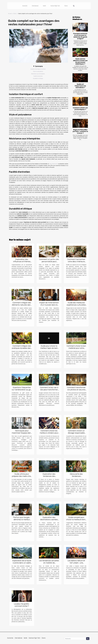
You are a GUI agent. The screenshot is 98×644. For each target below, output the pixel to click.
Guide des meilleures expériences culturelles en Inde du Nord (76, 305)
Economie (25, 6)
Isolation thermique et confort (38, 69)
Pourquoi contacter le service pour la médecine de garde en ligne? (80, 36)
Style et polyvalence (38, 71)
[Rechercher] (75, 639)
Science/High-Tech (55, 6)
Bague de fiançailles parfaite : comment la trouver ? (80, 131)
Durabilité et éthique (38, 78)
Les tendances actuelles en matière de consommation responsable (49, 564)
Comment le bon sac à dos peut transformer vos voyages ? (49, 390)
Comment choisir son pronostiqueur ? (80, 109)
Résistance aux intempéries (38, 74)
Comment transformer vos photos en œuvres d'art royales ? (76, 390)
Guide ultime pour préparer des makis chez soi (22, 476)
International (35, 6)
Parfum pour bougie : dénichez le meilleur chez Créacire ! (22, 520)
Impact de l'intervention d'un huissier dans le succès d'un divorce (49, 305)
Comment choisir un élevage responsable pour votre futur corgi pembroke (76, 434)
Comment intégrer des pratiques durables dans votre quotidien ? (22, 348)
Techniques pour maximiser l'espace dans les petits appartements (22, 433)
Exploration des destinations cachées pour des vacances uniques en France (49, 521)
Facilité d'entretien (38, 76)
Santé (44, 6)
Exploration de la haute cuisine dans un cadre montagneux (22, 563)
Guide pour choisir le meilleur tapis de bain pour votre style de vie (49, 348)
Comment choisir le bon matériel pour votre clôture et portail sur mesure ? (76, 349)
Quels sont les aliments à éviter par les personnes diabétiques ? (80, 61)
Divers (66, 6)
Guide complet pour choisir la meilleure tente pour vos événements (76, 520)
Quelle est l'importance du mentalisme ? (80, 86)
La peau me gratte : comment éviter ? (22, 605)
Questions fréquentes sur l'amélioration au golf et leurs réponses (22, 390)
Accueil (10, 13)
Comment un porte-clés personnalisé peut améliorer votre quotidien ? (49, 263)
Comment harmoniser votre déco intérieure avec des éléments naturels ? (76, 263)
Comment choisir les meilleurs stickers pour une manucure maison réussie (49, 434)
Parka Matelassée (53, 164)
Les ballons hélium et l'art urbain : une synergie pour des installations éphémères (76, 564)
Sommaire (39, 66)
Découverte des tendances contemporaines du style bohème (76, 477)
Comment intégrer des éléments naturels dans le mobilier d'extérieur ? (22, 305)
